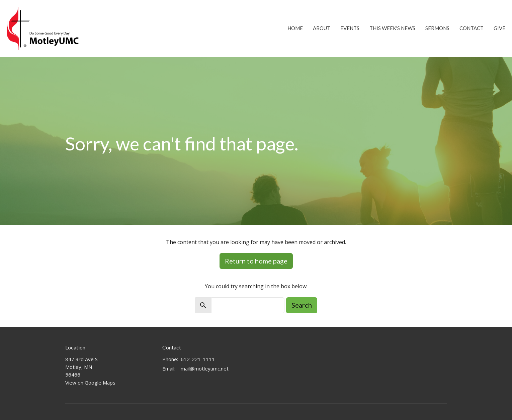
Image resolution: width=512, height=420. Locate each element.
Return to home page (256, 261)
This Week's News (392, 28)
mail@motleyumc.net (205, 369)
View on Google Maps (90, 383)
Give (499, 28)
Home (295, 28)
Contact (472, 28)
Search (302, 305)
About (322, 28)
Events (350, 28)
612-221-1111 (198, 359)
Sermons (437, 28)
